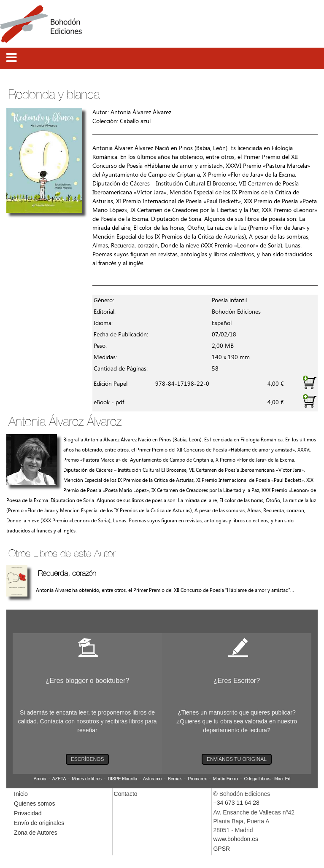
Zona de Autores (36, 833)
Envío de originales (39, 823)
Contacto (126, 794)
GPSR (221, 849)
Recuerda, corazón (67, 573)
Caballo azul (135, 121)
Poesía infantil (229, 300)
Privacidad (28, 813)
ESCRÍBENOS (88, 759)
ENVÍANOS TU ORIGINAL (237, 759)
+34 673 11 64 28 (236, 803)
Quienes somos (34, 804)
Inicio (21, 794)
